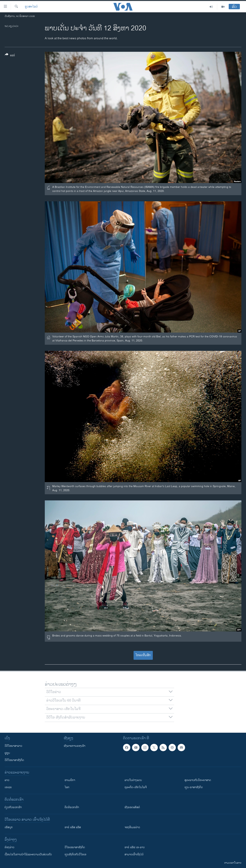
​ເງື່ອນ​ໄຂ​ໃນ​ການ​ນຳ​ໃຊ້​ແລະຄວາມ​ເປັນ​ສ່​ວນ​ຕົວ (28, 854)
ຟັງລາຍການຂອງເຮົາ (75, 746)
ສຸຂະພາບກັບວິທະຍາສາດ (198, 780)
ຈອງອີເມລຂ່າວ (132, 827)
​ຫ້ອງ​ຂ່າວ (10, 847)
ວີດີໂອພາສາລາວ (13, 746)
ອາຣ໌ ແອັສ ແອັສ (73, 827)
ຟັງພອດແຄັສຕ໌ (132, 807)
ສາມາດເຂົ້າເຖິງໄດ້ (134, 854)
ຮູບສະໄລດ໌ (31, 7)
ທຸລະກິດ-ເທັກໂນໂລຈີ (136, 787)
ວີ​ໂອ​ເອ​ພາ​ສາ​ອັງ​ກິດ (75, 847)
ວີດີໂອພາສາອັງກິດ (14, 760)
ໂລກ (67, 787)
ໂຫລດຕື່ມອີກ (143, 655)
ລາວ (7, 780)
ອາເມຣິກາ (70, 780)
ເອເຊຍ (8, 787)
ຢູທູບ (7, 753)
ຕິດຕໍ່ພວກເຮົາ (72, 807)
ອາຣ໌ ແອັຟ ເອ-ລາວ (135, 847)
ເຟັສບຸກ (9, 827)
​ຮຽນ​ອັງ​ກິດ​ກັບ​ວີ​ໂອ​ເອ (75, 854)
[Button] (10, 56)
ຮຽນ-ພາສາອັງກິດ (194, 787)
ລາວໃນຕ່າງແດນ (133, 780)
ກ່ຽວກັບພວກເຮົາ (13, 807)
